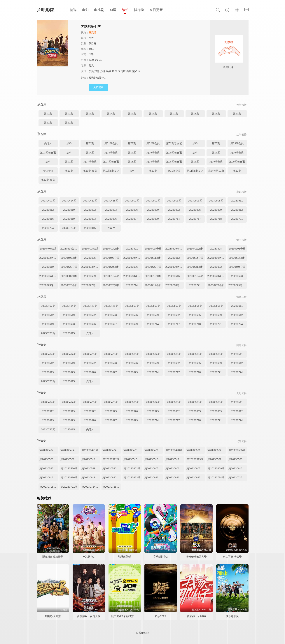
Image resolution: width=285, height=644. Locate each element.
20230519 (69, 210)
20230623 (90, 219)
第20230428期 (174, 450)
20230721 (237, 219)
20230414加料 (111, 249)
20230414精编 (90, 249)
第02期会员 (153, 143)
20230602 (174, 210)
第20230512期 (111, 459)
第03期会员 (237, 143)
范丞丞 (136, 71)
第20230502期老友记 (217, 450)
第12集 (69, 123)
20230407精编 (48, 249)
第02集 (69, 114)
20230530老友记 (175, 267)
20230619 (69, 219)
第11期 (153, 171)
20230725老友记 (238, 285)
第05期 (132, 153)
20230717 (195, 219)
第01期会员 (111, 143)
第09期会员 (216, 162)
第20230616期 (69, 477)
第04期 (90, 153)
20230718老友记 (175, 285)
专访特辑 (48, 171)
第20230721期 (69, 487)
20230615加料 (153, 276)
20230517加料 (237, 258)
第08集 (195, 114)
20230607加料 (69, 276)
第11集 (48, 123)
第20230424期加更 (112, 450)
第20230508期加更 (49, 459)
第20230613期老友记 (49, 477)
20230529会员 (153, 267)
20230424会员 (153, 249)
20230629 (153, 219)
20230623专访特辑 (49, 285)
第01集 (48, 114)
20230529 (153, 210)
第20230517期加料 (175, 459)
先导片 (48, 143)
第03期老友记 (48, 153)
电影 (85, 10)
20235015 (90, 228)
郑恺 (97, 71)
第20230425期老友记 (133, 450)
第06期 (216, 153)
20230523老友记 (91, 267)
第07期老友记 (111, 162)
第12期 (237, 171)
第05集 (132, 114)
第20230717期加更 (238, 477)
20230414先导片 (70, 249)
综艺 (125, 10)
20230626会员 (69, 285)
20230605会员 (237, 267)
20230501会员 (237, 249)
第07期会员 (90, 162)
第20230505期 (237, 450)
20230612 (237, 210)
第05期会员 (153, 153)
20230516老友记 (217, 258)
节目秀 (92, 43)
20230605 (195, 210)
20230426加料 (195, 249)
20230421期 (90, 201)
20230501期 (132, 201)
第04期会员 (111, 153)
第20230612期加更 (238, 468)
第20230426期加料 (154, 450)
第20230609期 (216, 468)
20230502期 (153, 201)
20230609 (216, 210)
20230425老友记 (175, 249)
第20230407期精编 (49, 450)
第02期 (132, 143)
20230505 (90, 258)
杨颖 (109, 71)
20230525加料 (111, 267)
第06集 (153, 114)
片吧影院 (46, 10)
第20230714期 (216, 477)
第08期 (132, 162)
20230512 (48, 210)
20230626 (111, 219)
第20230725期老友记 (112, 487)
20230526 (132, 210)
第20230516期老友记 (154, 459)
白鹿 (129, 71)
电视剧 (99, 10)
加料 (69, 143)
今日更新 (156, 10)
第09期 (195, 162)
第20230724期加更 (91, 487)
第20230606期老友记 (175, 468)
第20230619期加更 (91, 477)
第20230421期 (90, 450)
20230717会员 (153, 285)
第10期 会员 (90, 171)
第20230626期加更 (175, 477)
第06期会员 (237, 153)
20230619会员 (195, 276)
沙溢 (103, 71)
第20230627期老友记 (196, 477)
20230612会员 (111, 276)
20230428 (216, 249)
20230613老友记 (133, 276)
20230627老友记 (91, 285)
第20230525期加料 (49, 468)
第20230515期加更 (133, 459)
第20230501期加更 (196, 450)
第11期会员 (174, 171)
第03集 (90, 114)
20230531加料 (195, 267)
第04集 (111, 114)
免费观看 (98, 87)
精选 (73, 10)
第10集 (237, 114)
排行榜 (139, 10)
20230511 (237, 201)
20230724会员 (216, 285)
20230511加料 (153, 258)
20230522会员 (69, 267)
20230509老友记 (133, 258)
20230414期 (69, 201)
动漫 (113, 10)
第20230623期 (132, 477)
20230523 (111, 210)
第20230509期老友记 (70, 459)
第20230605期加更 (154, 468)
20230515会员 (195, 258)
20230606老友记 (49, 276)
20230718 (216, 219)
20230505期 (195, 201)
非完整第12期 (216, 171)
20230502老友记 (49, 258)
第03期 (216, 143)
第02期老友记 (174, 143)
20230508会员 (111, 258)
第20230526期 (69, 468)
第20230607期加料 (196, 468)
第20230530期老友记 (112, 468)
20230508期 (216, 201)
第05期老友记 (174, 153)
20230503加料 (69, 258)
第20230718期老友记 (49, 487)
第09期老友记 (237, 162)
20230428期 (111, 201)
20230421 (132, 249)
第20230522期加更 (217, 459)
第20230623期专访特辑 (154, 477)
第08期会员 (153, 162)
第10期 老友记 (111, 171)
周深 (115, 71)
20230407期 (48, 201)
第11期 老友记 (195, 171)
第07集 (174, 114)
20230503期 (174, 201)
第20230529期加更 (91, 468)
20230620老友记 (217, 276)
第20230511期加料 (91, 459)
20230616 (48, 219)
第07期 (69, 162)
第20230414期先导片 (70, 450)
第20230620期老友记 (112, 477)
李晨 (91, 71)
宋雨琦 (122, 71)
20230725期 (69, 228)
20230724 (48, 228)
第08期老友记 (174, 162)
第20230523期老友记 (238, 459)
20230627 (132, 219)
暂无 (91, 65)
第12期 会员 (48, 180)
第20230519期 (195, 459)
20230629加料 (111, 285)
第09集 (216, 114)
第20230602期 (132, 468)
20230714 (174, 219)
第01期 (90, 143)
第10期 (69, 171)
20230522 (90, 210)
